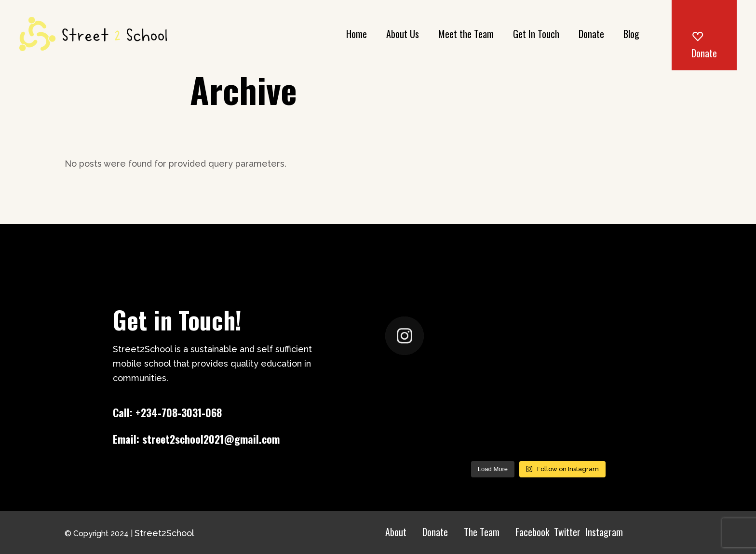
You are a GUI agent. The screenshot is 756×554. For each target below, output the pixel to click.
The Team (482, 532)
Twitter (567, 532)
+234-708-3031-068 (179, 412)
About (396, 532)
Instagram (604, 532)
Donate (435, 532)
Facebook (532, 532)
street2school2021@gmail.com (211, 439)
